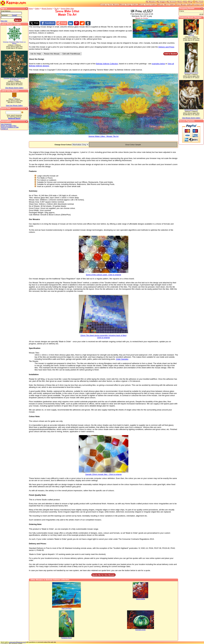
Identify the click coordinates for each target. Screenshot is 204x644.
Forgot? (15, 15)
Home (31, 9)
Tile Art (56, 9)
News (180, 2)
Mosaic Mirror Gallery (167, 5)
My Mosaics (151, 2)
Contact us (4, 129)
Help (185, 2)
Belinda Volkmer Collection (107, 63)
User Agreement (6, 124)
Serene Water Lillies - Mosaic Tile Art (103, 135)
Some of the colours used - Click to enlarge (104, 273)
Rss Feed (199, 2)
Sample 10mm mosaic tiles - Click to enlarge (104, 473)
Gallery (37, 9)
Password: (4, 15)
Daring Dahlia (140, 599)
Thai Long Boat (66, 608)
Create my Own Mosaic (110, 5)
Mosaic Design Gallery (129, 5)
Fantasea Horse (66, 637)
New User (4, 21)
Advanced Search (14, 118)
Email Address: (6, 11)
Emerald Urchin (141, 629)
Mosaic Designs (47, 9)
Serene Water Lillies (67, 9)
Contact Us (198, 5)
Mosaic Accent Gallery (148, 5)
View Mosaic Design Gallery (14, 88)
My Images (161, 2)
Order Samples (122, 359)
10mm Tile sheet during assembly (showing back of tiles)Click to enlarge (104, 335)
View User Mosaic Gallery (14, 106)
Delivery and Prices (166, 46)
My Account (171, 2)
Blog (190, 2)
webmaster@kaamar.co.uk (17, 642)
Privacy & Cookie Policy (9, 126)
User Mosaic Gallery (184, 5)
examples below (158, 63)
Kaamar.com (13, 3)
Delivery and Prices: (38, 543)
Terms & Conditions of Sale (10, 127)
